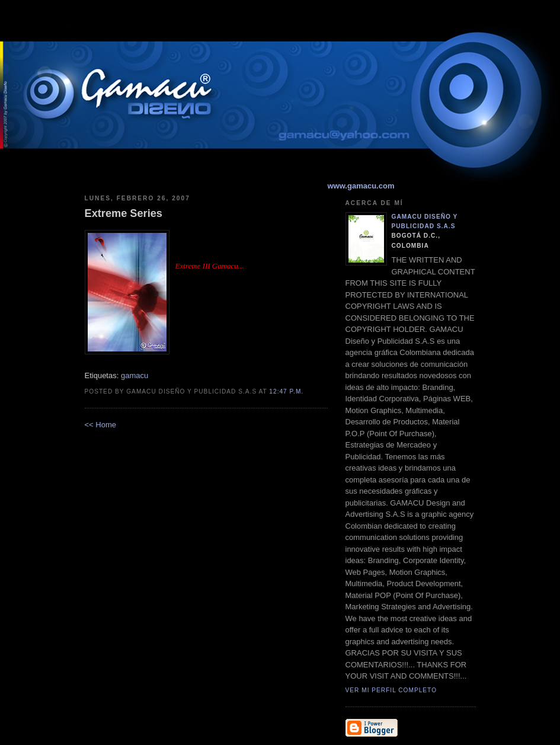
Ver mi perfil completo (391, 690)
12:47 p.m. (286, 391)
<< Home (100, 425)
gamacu (135, 375)
